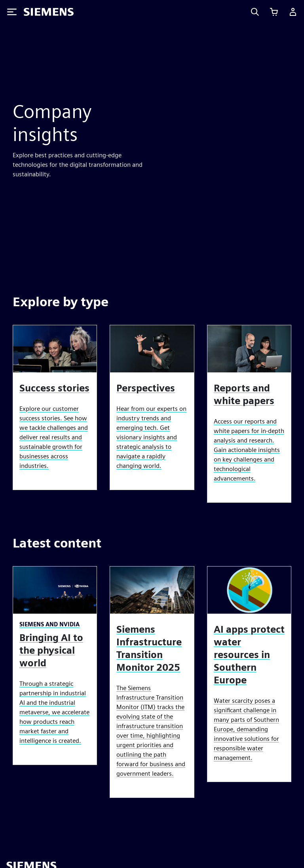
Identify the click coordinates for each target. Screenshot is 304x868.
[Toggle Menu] (12, 12)
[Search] (255, 12)
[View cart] (274, 12)
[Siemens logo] (49, 12)
